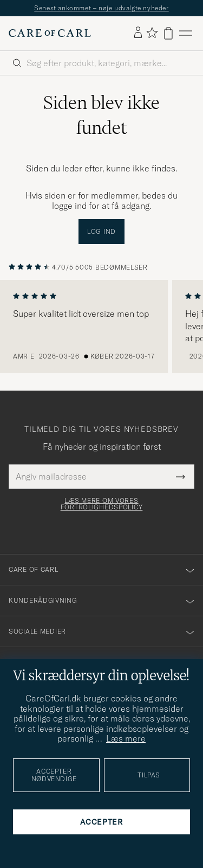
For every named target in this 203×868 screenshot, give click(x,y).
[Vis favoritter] (152, 33)
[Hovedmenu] (186, 33)
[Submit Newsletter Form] (181, 476)
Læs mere (126, 738)
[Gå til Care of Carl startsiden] (50, 33)
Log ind (101, 231)
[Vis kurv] (168, 33)
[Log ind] (138, 33)
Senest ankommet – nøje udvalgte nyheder (101, 8)
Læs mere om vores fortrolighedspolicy (102, 504)
